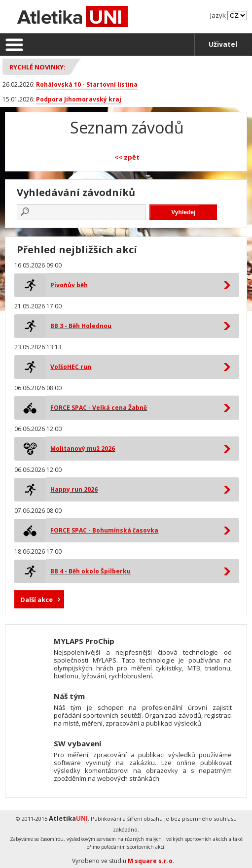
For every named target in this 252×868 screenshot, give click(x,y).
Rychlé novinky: (37, 67)
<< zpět (127, 157)
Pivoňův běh (69, 285)
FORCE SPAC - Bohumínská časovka (104, 530)
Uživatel (223, 44)
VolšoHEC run (71, 367)
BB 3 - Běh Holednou (81, 326)
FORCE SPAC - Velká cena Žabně (99, 408)
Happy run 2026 (74, 489)
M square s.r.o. (151, 861)
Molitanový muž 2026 (83, 449)
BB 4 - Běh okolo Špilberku (90, 571)
